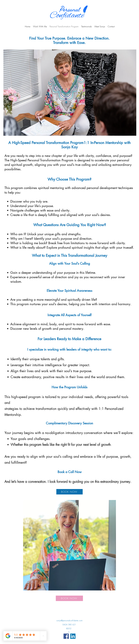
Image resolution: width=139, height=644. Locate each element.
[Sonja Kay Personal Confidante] (66, 636)
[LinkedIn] (73, 636)
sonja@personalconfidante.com (69, 621)
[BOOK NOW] (69, 492)
